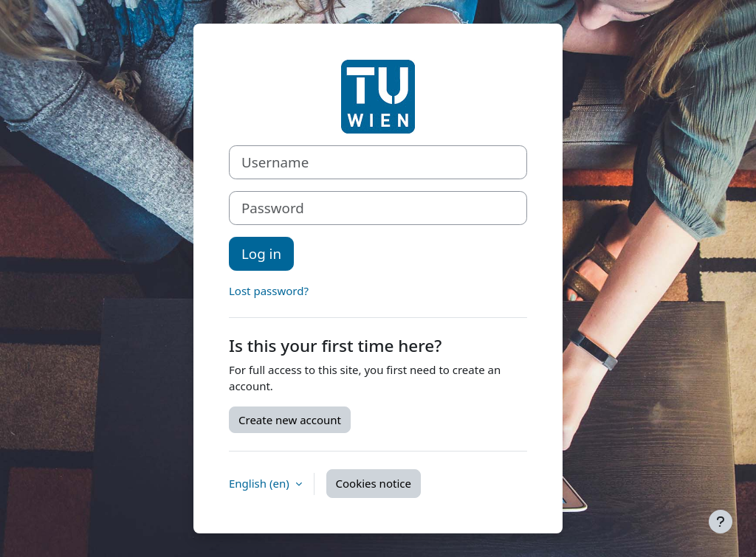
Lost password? (269, 291)
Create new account (290, 420)
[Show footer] (721, 522)
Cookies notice (374, 483)
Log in (261, 253)
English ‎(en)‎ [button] (261, 483)
